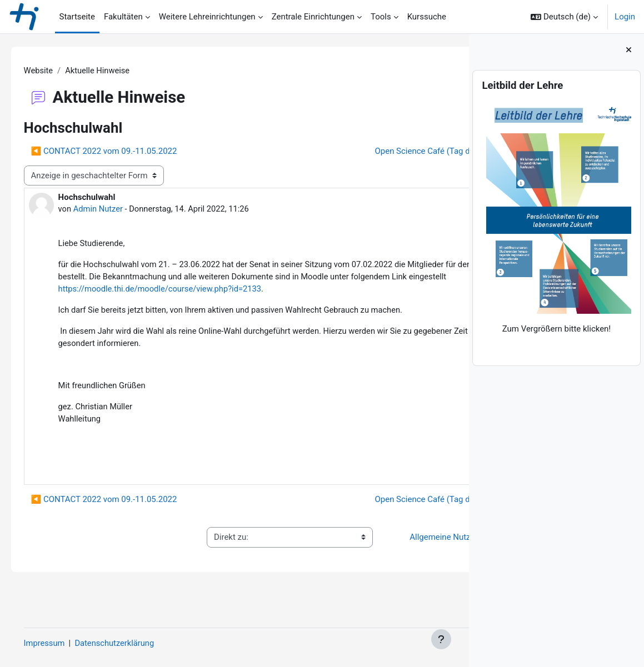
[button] (564, 17)
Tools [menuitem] (381, 17)
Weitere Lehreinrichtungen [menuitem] (207, 17)
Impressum (60, 643)
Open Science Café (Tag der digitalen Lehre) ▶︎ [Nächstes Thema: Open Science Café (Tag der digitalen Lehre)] (353, 152)
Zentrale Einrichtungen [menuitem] (313, 17)
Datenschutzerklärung (132, 643)
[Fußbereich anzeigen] (441, 639)
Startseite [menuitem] (77, 17)
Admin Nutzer (115, 209)
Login (625, 17)
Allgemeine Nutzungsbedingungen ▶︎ (385, 559)
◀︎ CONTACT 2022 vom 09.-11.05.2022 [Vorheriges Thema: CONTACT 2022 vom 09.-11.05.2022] (120, 152)
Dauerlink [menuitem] (416, 483)
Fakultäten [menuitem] (123, 17)
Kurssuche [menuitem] (427, 17)
